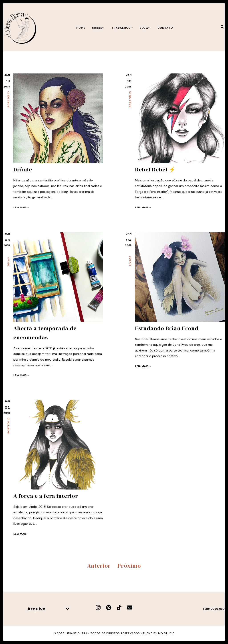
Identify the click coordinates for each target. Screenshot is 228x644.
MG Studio (166, 633)
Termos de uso (214, 609)
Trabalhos (122, 28)
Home (81, 28)
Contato (165, 28)
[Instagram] (98, 607)
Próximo (129, 565)
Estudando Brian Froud (167, 328)
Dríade (23, 169)
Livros (130, 261)
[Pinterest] (109, 607)
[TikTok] (119, 607)
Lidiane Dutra (77, 633)
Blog (145, 28)
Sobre (98, 28)
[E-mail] (130, 607)
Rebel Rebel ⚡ (155, 169)
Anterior (99, 565)
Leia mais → (22, 207)
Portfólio (8, 99)
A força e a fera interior (46, 496)
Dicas (8, 262)
